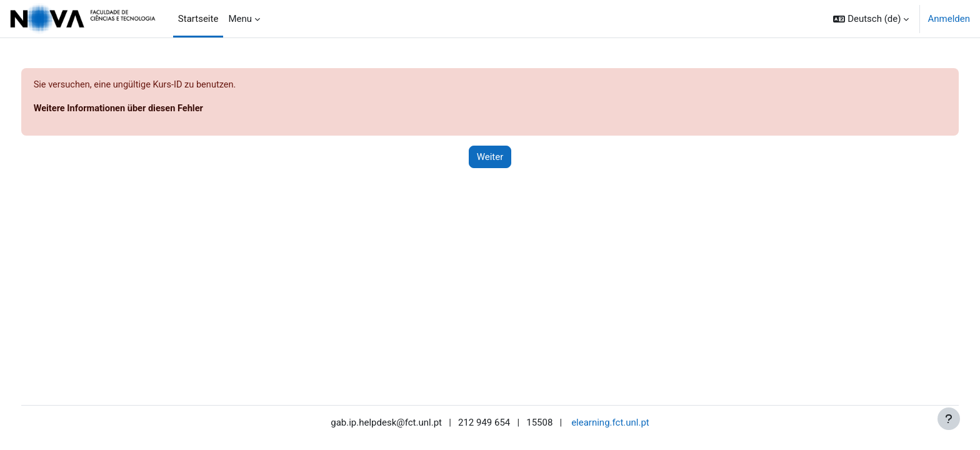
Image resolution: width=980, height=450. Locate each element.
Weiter (490, 157)
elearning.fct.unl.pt (610, 423)
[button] (871, 19)
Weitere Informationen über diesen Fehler (144, 109)
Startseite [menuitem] (198, 19)
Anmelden (949, 19)
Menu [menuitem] (240, 19)
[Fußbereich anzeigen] (949, 419)
